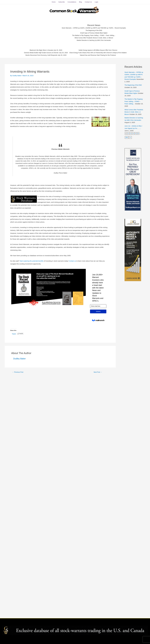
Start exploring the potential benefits (32, 260)
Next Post (98, 371)
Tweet (14, 333)
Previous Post (18, 371)
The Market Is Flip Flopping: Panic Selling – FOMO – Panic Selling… (94, 35)
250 (127, 137)
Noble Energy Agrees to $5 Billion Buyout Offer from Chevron (100, 50)
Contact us (74, 260)
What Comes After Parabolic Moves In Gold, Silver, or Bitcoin (94, 38)
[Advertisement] (40, 32)
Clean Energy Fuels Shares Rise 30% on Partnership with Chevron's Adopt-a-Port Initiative (100, 52)
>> (131, 137)
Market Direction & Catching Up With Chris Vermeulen (94, 40)
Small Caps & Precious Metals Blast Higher (94, 32)
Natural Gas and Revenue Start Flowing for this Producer (100, 55)
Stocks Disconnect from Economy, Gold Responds (39, 55)
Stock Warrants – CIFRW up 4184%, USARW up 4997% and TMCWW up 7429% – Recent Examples (94, 27)
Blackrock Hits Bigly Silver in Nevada (39, 50)
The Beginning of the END (94, 30)
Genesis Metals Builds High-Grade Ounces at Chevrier (39, 52)
